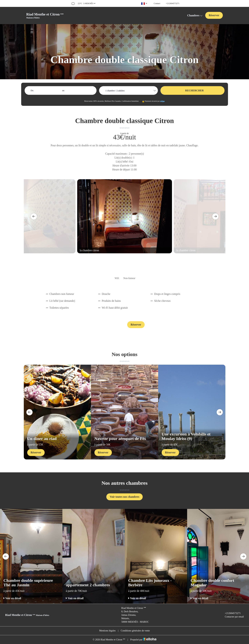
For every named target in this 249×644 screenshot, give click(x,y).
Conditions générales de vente (135, 631)
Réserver (214, 15)
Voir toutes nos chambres (125, 497)
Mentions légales (107, 631)
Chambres (195, 15)
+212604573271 (231, 613)
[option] (125, 216)
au (63, 90)
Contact (113, 325)
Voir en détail (12, 598)
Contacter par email (232, 617)
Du (32, 90)
